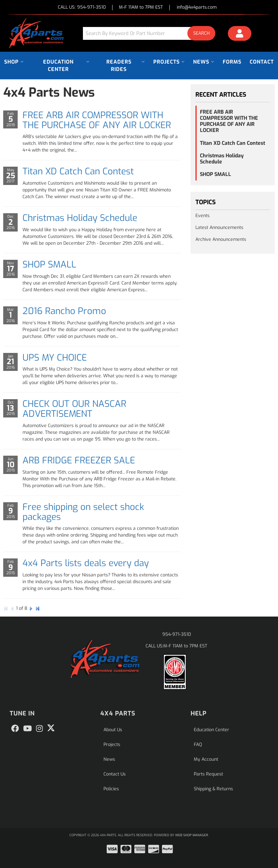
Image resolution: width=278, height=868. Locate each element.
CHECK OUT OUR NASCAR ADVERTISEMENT (74, 409)
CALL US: (82, 8)
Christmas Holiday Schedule (80, 218)
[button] (152, 33)
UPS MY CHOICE (55, 358)
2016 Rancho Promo (64, 311)
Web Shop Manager (192, 835)
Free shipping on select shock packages (83, 512)
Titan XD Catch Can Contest (78, 171)
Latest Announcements (219, 228)
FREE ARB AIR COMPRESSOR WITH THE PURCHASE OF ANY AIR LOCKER (97, 120)
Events (202, 216)
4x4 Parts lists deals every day (86, 563)
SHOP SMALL (49, 264)
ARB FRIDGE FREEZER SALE (79, 460)
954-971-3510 (177, 634)
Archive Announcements (221, 239)
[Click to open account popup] (240, 34)
